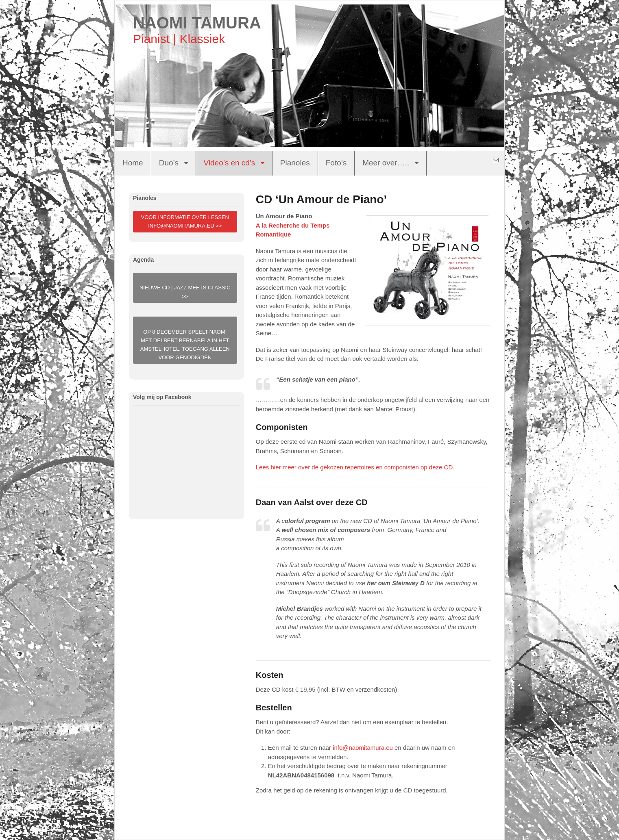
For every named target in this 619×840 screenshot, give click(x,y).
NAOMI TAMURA (197, 23)
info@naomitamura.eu (363, 748)
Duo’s (169, 163)
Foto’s (336, 163)
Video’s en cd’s (230, 163)
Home (133, 163)
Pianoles (295, 163)
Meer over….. (386, 163)
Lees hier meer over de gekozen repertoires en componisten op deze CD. (355, 467)
